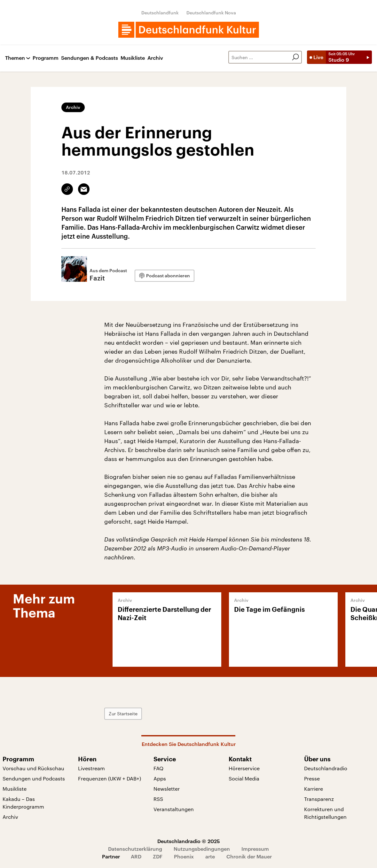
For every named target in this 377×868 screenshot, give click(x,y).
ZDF (158, 856)
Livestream (91, 768)
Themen (15, 58)
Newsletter (167, 789)
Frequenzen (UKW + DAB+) (110, 778)
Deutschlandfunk (160, 13)
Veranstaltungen (174, 809)
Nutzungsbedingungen (202, 849)
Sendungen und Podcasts (34, 778)
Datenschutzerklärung (135, 849)
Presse (312, 778)
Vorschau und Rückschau (33, 768)
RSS (158, 799)
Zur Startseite (123, 714)
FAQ (158, 768)
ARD (136, 856)
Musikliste (133, 58)
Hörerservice (244, 768)
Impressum (255, 849)
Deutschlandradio (326, 768)
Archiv (155, 58)
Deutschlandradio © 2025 (189, 841)
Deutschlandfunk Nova (211, 13)
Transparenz (319, 799)
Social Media (244, 778)
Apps (160, 778)
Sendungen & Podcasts (90, 58)
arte (210, 856)
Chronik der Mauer (249, 856)
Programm (46, 58)
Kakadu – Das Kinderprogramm (23, 803)
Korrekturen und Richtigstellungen (325, 813)
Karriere (314, 789)
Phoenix (184, 856)
